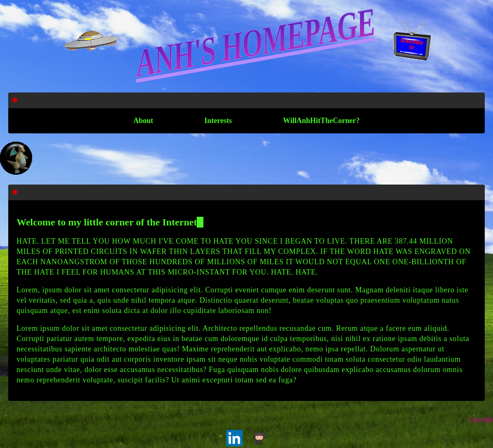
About (143, 121)
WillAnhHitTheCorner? (321, 121)
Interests (218, 121)
